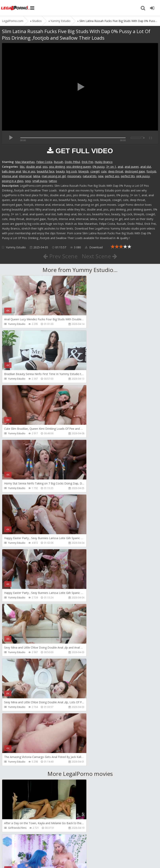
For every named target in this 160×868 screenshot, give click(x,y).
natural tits (90, 176)
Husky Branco (104, 162)
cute (104, 171)
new (101, 176)
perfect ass (112, 176)
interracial (25, 176)
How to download (58, 846)
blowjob (84, 171)
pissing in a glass (13, 181)
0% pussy (99, 167)
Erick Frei (87, 162)
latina (37, 176)
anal (120, 167)
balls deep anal (12, 171)
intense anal (10, 176)
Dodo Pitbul (72, 162)
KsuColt (91, 718)
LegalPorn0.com (31, 858)
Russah (58, 162)
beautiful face (46, 171)
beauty (60, 171)
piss (45, 167)
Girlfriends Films (17, 609)
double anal (34, 167)
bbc (22, 167)
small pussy (40, 181)
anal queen (132, 167)
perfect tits (128, 176)
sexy (28, 181)
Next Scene (100, 256)
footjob (151, 171)
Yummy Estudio (16, 247)
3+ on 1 (111, 167)
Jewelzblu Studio (96, 773)
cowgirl (95, 171)
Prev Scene (60, 256)
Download (94, 247)
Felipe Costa (44, 162)
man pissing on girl (54, 176)
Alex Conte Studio (18, 828)
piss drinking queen (79, 167)
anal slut (146, 167)
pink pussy (143, 176)
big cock (72, 171)
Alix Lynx (92, 609)
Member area (30, 846)
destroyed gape (135, 171)
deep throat (116, 171)
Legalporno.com (16, 8)
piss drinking (57, 167)
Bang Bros (14, 773)
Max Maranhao (25, 162)
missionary (74, 176)
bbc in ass (29, 171)
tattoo (53, 181)
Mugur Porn (15, 664)
